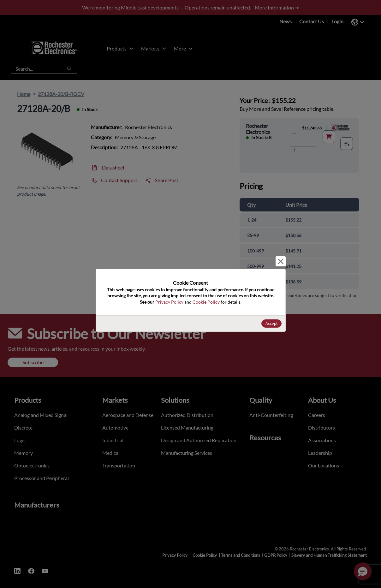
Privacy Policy (169, 302)
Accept (271, 323)
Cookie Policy (206, 302)
